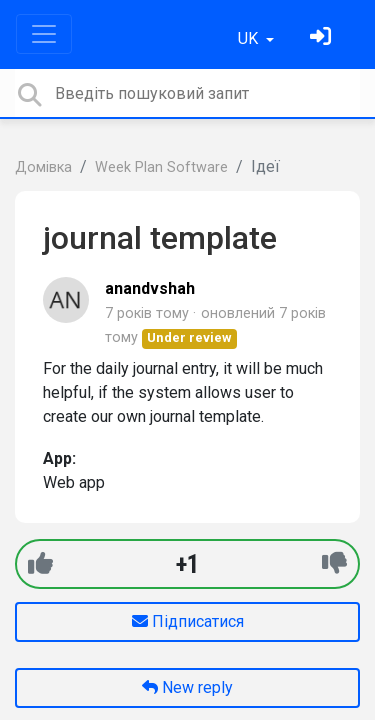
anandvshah (150, 288)
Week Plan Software (161, 167)
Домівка (43, 167)
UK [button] (250, 38)
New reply (187, 687)
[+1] (40, 563)
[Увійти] (323, 38)
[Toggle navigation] (44, 34)
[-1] (334, 563)
